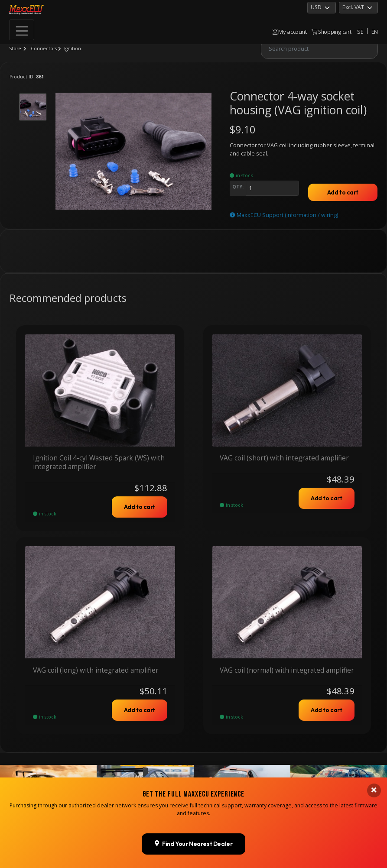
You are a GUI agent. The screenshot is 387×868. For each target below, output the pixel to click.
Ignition (73, 49)
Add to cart (343, 192)
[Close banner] (374, 790)
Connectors (44, 49)
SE (360, 32)
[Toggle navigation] (22, 30)
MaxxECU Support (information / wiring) (284, 215)
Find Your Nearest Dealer (194, 844)
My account (290, 32)
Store (15, 49)
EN (375, 32)
